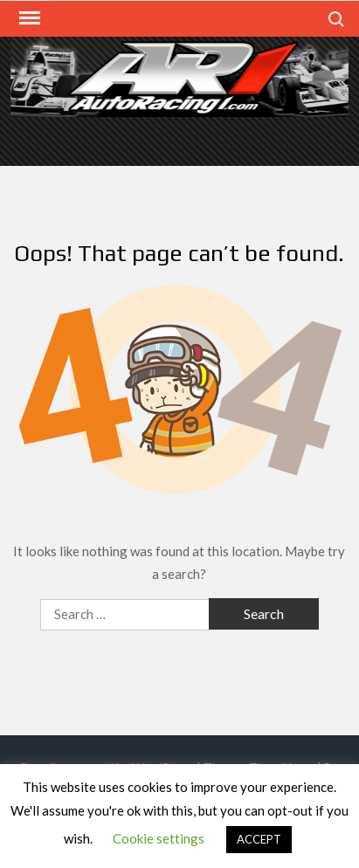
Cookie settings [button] (159, 838)
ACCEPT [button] (259, 839)
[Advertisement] (179, 140)
